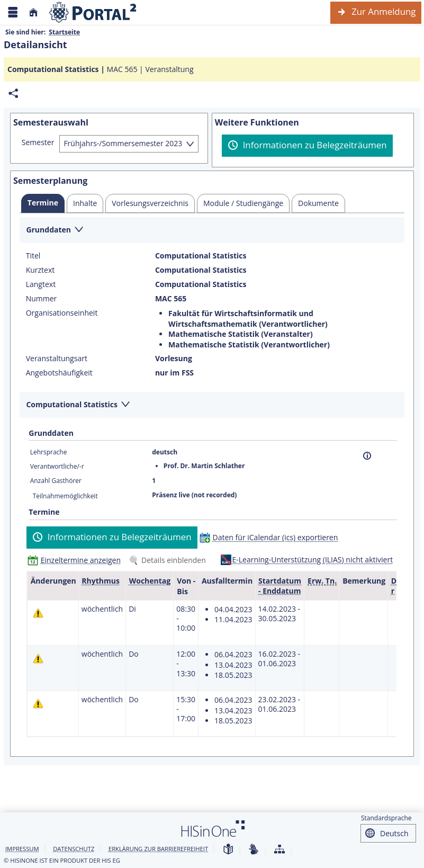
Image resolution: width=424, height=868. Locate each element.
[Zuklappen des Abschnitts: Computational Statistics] (212, 405)
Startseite (64, 32)
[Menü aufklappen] (13, 12)
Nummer (42, 299)
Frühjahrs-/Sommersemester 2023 (123, 143)
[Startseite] (33, 12)
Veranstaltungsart (57, 359)
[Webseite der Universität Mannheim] (93, 12)
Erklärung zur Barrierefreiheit (158, 849)
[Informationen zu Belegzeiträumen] (307, 146)
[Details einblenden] (169, 560)
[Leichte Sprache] (228, 850)
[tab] (43, 203)
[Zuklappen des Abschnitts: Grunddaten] (212, 231)
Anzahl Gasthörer (56, 481)
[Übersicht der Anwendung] (279, 850)
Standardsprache (386, 818)
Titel (33, 256)
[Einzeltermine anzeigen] (76, 560)
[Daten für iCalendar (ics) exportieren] (271, 537)
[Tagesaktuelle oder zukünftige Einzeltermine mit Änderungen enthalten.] (38, 613)
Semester (38, 142)
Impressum (22, 849)
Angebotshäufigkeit (59, 373)
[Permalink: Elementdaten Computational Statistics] (13, 93)
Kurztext (40, 270)
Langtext (41, 284)
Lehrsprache (49, 452)
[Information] (367, 456)
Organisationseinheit (62, 313)
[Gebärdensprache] (254, 850)
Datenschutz (74, 849)
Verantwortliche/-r (57, 466)
